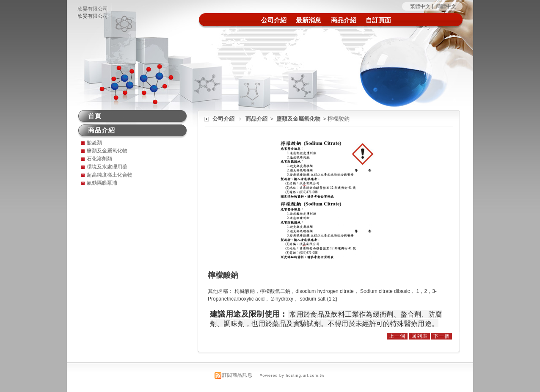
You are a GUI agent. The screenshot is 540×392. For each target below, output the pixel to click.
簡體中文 (446, 6)
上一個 (397, 336)
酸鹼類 (94, 143)
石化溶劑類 (99, 159)
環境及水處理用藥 (107, 167)
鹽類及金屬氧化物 (299, 119)
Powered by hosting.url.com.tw (292, 375)
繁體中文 (420, 6)
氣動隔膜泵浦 (102, 183)
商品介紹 (344, 20)
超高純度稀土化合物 (110, 175)
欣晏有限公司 (93, 9)
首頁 (95, 116)
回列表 (420, 336)
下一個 (442, 336)
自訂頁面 (378, 20)
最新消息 (309, 20)
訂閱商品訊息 (237, 375)
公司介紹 (274, 20)
